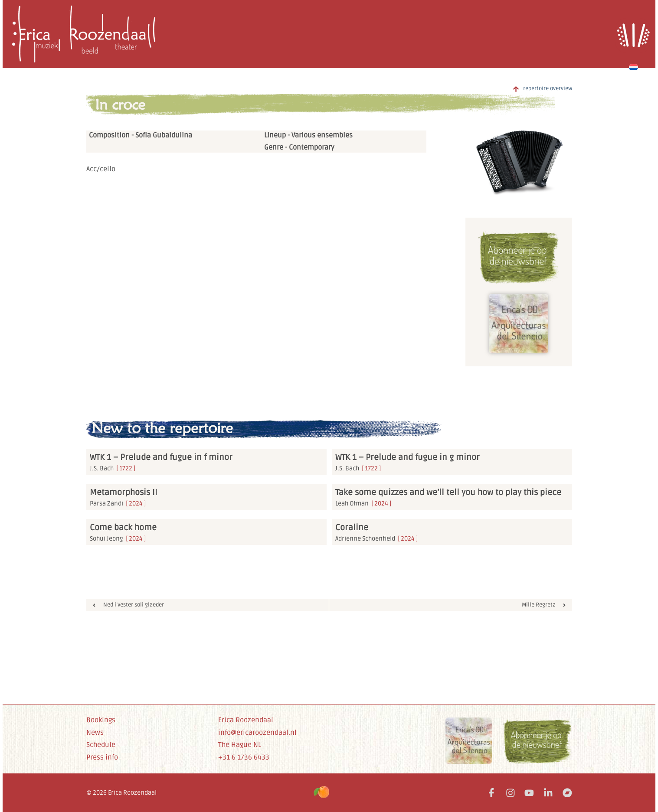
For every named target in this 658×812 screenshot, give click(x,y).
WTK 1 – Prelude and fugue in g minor (408, 457)
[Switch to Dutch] (633, 66)
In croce (120, 104)
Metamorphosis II (124, 492)
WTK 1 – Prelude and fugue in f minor (161, 457)
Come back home (123, 528)
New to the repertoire (162, 428)
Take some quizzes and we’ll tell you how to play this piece (448, 492)
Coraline (352, 528)
